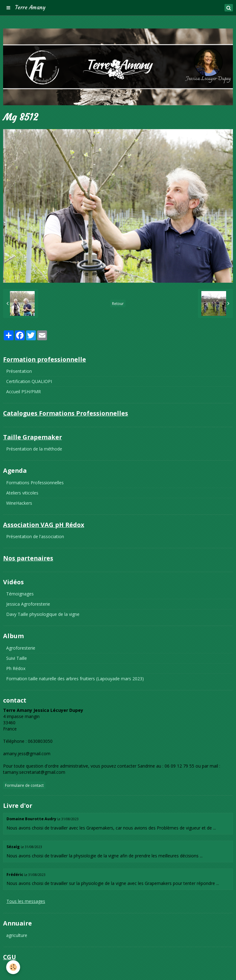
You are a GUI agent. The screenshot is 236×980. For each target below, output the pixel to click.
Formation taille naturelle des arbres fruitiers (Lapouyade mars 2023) (75, 679)
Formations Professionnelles (35, 483)
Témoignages (20, 594)
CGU (11, 969)
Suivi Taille (17, 658)
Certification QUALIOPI (29, 381)
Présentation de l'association (35, 536)
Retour (118, 303)
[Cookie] (13, 967)
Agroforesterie (21, 648)
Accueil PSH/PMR (24, 392)
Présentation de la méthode (34, 449)
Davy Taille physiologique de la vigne (43, 614)
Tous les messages (26, 901)
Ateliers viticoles (22, 493)
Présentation (19, 371)
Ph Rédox (16, 668)
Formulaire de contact (24, 785)
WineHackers (19, 503)
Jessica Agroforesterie (28, 604)
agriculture (17, 935)
